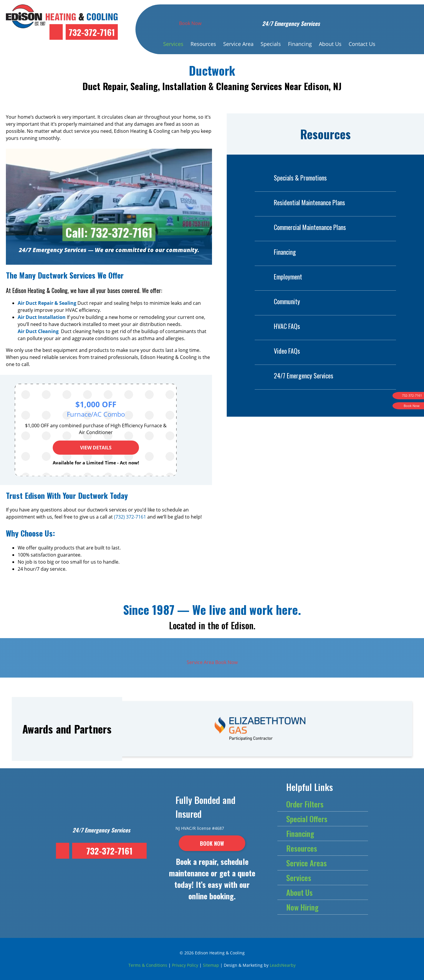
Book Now (190, 23)
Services (173, 44)
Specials (271, 44)
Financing (300, 44)
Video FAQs (277, 351)
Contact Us (362, 44)
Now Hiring (302, 907)
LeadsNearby (283, 965)
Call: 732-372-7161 (109, 232)
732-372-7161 (92, 32)
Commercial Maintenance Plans (300, 227)
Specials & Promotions (291, 178)
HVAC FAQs (277, 326)
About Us (330, 44)
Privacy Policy (185, 965)
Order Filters (305, 804)
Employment (278, 277)
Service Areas (307, 863)
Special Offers (307, 819)
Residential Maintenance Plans (300, 202)
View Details (96, 448)
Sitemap (211, 965)
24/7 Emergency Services (294, 376)
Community (277, 301)
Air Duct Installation (42, 317)
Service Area (238, 44)
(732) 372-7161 (130, 517)
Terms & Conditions (148, 965)
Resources (203, 44)
